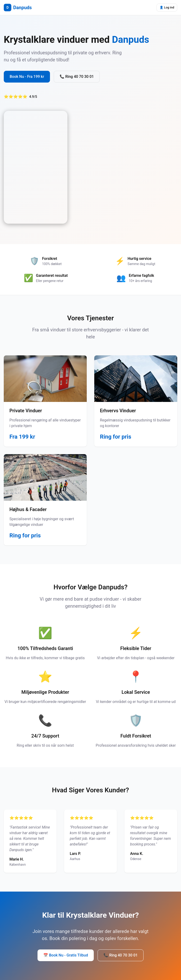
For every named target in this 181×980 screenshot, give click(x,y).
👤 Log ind (167, 7)
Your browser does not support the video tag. (36, 167)
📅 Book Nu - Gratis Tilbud (66, 955)
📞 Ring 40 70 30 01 (77, 77)
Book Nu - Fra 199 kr (27, 77)
